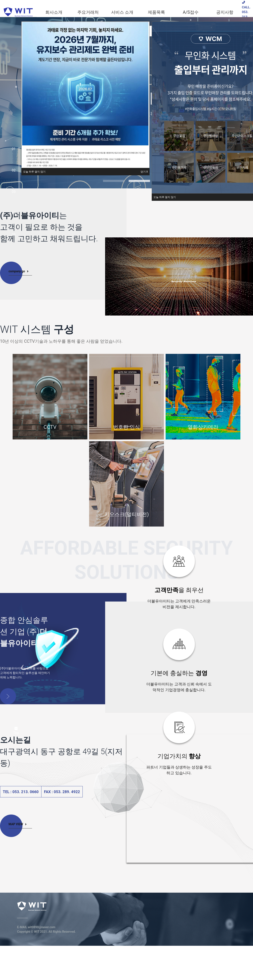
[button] (34, 172)
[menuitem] (54, 12)
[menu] (139, 12)
